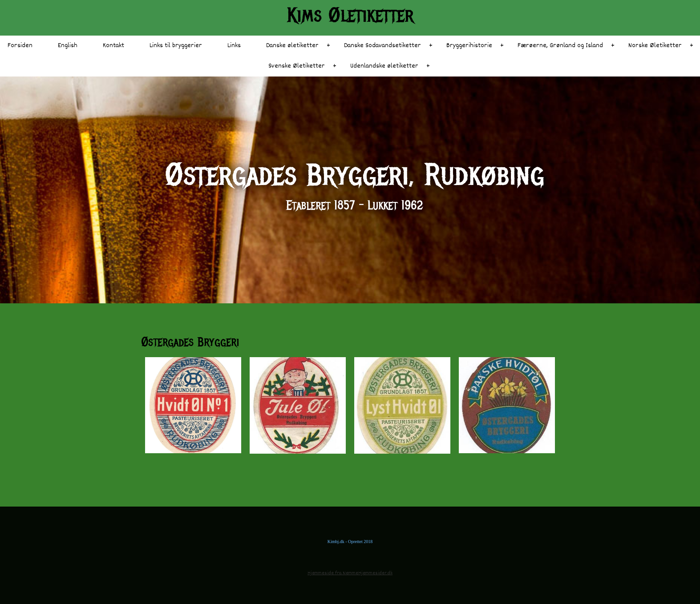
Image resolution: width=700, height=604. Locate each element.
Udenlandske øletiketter (384, 66)
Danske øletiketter (292, 46)
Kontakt (113, 46)
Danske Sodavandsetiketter (382, 46)
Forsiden (20, 46)
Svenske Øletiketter (297, 66)
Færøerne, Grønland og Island (560, 46)
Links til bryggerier (176, 46)
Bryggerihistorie (469, 46)
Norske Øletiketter (655, 46)
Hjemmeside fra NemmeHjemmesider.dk (350, 573)
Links (234, 46)
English (68, 46)
